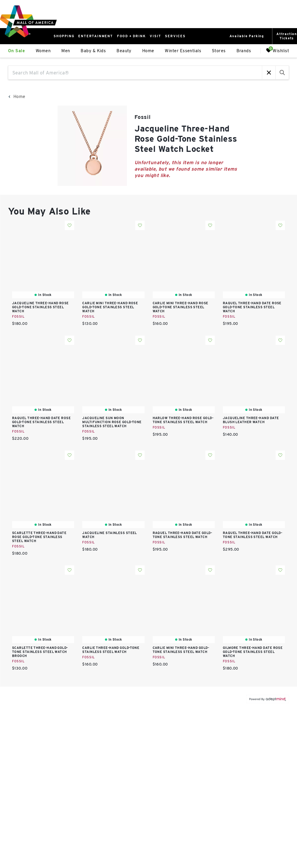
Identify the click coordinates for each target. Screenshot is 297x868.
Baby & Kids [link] (93, 51)
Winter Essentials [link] (183, 51)
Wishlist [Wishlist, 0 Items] (277, 50)
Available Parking (247, 36)
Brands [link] (244, 51)
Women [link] (43, 51)
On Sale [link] (16, 51)
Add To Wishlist (69, 225)
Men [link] (66, 51)
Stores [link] (219, 51)
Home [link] (148, 51)
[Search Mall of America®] (135, 73)
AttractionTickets (287, 36)
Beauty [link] (124, 51)
